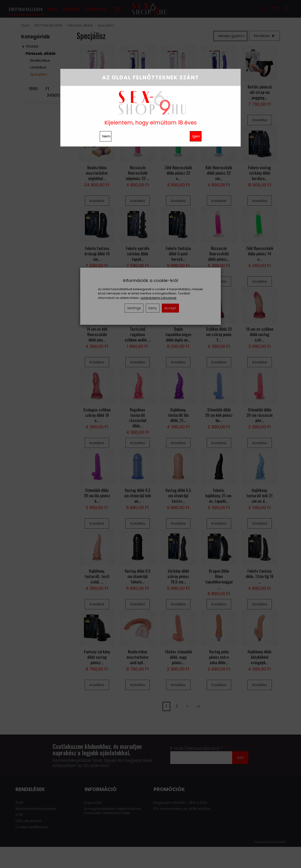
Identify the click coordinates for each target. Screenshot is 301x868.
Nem (106, 136)
